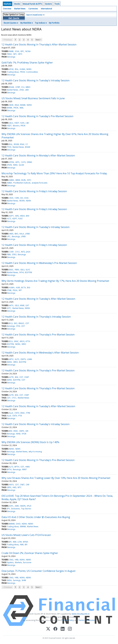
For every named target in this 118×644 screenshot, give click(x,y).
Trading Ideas (13, 72)
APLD (29, 506)
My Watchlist (26, 23)
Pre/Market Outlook (22, 183)
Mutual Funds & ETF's (32, 4)
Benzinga (11, 57)
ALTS (11, 467)
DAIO (18, 524)
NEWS (18, 449)
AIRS (17, 216)
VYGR (24, 434)
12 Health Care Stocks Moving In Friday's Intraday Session (34, 191)
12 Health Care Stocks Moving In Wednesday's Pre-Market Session (39, 263)
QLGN (21, 165)
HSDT (17, 123)
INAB (18, 434)
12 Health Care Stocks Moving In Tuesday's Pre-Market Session (37, 116)
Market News (20, 9)
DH (22, 198)
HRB (17, 560)
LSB (27, 123)
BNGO (21, 323)
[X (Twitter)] (48, 629)
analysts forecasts (39, 183)
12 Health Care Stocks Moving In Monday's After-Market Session (38, 155)
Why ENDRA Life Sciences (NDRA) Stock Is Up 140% (30, 442)
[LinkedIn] (63, 629)
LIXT (27, 305)
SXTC (9, 308)
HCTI (9, 219)
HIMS (11, 234)
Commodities (32, 72)
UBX (27, 90)
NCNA (28, 51)
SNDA (9, 580)
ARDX (22, 216)
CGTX (23, 162)
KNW (22, 305)
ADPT (11, 216)
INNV (15, 165)
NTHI (22, 272)
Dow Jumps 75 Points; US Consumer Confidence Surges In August (38, 571)
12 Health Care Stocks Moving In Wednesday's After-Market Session (40, 353)
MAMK (23, 105)
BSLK (17, 105)
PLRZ (20, 219)
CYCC (17, 252)
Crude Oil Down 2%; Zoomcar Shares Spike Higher (30, 553)
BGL (17, 69)
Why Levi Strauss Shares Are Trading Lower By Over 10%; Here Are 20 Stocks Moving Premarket (56, 478)
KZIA (22, 123)
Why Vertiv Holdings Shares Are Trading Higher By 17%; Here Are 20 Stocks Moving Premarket (55, 281)
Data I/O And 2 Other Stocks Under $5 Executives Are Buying (36, 517)
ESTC (29, 180)
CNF (28, 485)
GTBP (18, 87)
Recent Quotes (10, 23)
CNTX (17, 413)
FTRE (28, 413)
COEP (11, 252)
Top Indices (40, 23)
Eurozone (27, 562)
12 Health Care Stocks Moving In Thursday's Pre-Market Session (38, 335)
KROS (22, 341)
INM (15, 542)
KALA (22, 234)
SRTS (20, 54)
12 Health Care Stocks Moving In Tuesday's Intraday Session (35, 80)
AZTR (11, 377)
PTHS (9, 147)
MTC (20, 487)
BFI (10, 542)
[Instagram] (70, 629)
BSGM (11, 87)
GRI (27, 431)
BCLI (11, 323)
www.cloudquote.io (81, 614)
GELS (11, 123)
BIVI (28, 216)
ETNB (9, 290)
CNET (22, 485)
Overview (7, 9)
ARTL (18, 162)
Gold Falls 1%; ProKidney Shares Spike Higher (27, 63)
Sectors (48, 4)
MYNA (26, 542)
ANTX (11, 485)
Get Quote (14, 18)
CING (11, 560)
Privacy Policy (68, 620)
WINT (24, 469)
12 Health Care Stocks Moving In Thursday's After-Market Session (39, 44)
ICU (23, 87)
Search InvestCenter (34, 15)
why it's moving (35, 452)
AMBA (12, 180)
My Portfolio (54, 23)
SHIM (24, 580)
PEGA (15, 290)
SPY (8, 509)
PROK (23, 72)
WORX (22, 201)
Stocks (17, 4)
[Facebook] (55, 629)
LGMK (29, 359)
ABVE (11, 105)
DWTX (23, 359)
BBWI (18, 180)
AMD (17, 506)
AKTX (11, 305)
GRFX (9, 487)
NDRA (29, 69)
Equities (10, 562)
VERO (24, 344)
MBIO (28, 87)
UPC (9, 236)
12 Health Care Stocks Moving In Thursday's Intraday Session (36, 317)
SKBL (22, 108)
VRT (20, 290)
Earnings (17, 580)
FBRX (17, 270)
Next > (38, 40)
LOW (20, 542)
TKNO (9, 54)
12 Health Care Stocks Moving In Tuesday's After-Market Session (38, 299)
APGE (11, 69)
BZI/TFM (28, 272)
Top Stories (26, 509)
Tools (57, 4)
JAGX (28, 252)
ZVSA (22, 90)
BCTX (24, 288)
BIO (16, 323)
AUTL (17, 359)
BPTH (17, 467)
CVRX (17, 198)
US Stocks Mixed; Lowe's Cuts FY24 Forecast (26, 535)
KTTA (28, 341)
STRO (14, 254)
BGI (29, 288)
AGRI (18, 288)
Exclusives (16, 509)
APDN (11, 162)
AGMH (12, 288)
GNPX (22, 431)
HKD (15, 487)
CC (27, 144)
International (46, 9)
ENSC (11, 270)
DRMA (29, 162)
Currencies (33, 9)
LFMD (28, 234)
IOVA (17, 51)
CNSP (27, 377)
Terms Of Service (87, 620)
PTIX (20, 416)
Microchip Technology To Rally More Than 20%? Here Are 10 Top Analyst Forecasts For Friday (54, 173)
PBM (9, 254)
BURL (24, 180)
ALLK (11, 413)
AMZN (23, 506)
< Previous (7, 40)
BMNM (12, 524)
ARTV (11, 359)
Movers (16, 126)
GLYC (28, 270)
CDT (27, 323)
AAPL (11, 506)
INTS (23, 252)
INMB (11, 51)
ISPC (22, 51)
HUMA (22, 69)
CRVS (11, 198)
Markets (8, 4)
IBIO (16, 234)
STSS (18, 326)
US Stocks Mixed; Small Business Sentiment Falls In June (33, 98)
